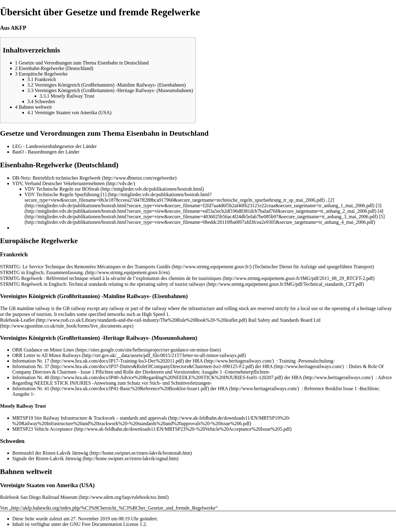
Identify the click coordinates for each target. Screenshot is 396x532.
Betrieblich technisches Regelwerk (67, 178)
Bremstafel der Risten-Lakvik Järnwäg (50, 453)
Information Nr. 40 (31, 377)
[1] (104, 194)
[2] (331, 200)
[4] (381, 211)
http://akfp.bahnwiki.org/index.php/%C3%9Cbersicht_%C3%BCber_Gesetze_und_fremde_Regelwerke (113, 508)
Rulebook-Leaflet (17, 320)
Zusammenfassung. (65, 272)
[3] (379, 206)
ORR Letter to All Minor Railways (46, 355)
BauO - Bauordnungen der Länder (46, 152)
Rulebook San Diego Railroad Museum (39, 497)
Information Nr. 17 (31, 361)
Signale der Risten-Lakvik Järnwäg (47, 458)
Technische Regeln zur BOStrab (68, 189)
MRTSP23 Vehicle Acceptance (42, 429)
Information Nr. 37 (31, 366)
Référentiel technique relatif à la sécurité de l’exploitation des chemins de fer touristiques (134, 278)
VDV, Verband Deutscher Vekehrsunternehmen (58, 183)
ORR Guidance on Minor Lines (43, 350)
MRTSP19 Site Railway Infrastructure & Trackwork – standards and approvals (90, 418)
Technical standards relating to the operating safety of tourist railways (137, 284)
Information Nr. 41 (31, 388)
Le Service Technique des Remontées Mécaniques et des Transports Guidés (96, 267)
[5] (382, 217)
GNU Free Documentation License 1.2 (108, 524)
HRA (198, 361)
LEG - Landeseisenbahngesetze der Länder (54, 146)
